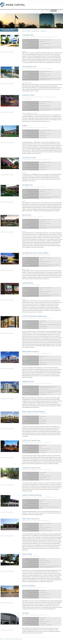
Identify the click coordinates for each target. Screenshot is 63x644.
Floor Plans (29, 83)
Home (1, 639)
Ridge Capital (13, 5)
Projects (54, 11)
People (48, 11)
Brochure (24, 51)
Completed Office (36, 30)
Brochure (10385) (26, 113)
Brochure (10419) (34, 113)
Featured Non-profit (18, 639)
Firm (43, 11)
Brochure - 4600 (25, 269)
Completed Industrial (27, 30)
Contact (60, 11)
